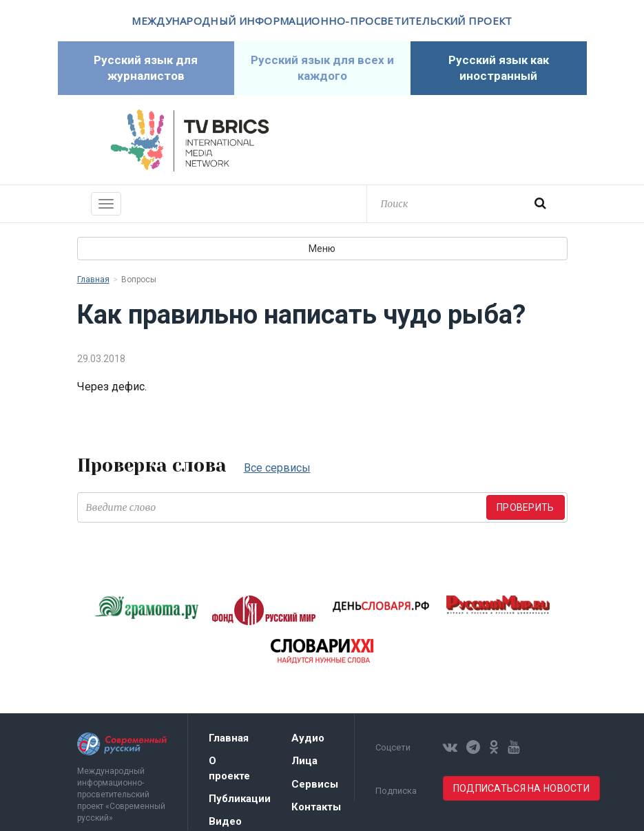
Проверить (526, 507)
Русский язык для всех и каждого (322, 68)
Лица (304, 761)
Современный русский (455, 140)
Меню (322, 249)
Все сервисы (277, 468)
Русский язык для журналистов (146, 68)
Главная (93, 280)
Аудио (308, 738)
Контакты (316, 807)
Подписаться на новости (521, 788)
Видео (225, 821)
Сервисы (315, 784)
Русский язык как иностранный (499, 68)
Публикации (240, 799)
